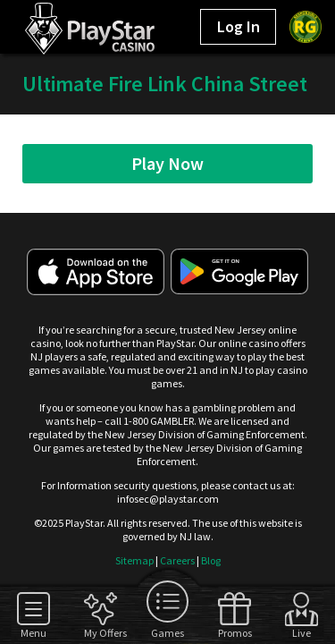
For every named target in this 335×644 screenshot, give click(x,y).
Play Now (167, 163)
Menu (33, 632)
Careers (177, 560)
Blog (211, 560)
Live (301, 632)
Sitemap (134, 560)
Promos (234, 632)
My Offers (100, 632)
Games (167, 632)
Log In (239, 26)
